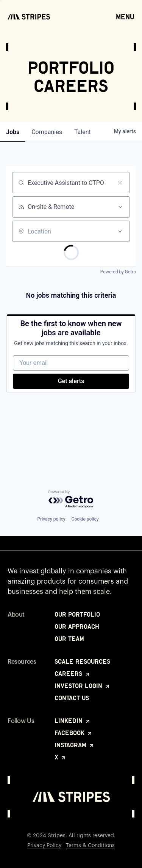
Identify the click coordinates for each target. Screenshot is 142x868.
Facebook (74, 733)
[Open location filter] (120, 231)
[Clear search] (120, 183)
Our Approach (77, 627)
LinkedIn (73, 721)
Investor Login (83, 686)
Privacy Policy (44, 846)
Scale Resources (82, 661)
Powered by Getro (118, 272)
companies (47, 132)
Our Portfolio (77, 614)
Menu (125, 16)
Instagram (75, 745)
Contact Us (72, 698)
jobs (13, 132)
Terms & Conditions (90, 846)
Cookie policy (85, 519)
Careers (73, 674)
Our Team (69, 639)
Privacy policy (51, 519)
